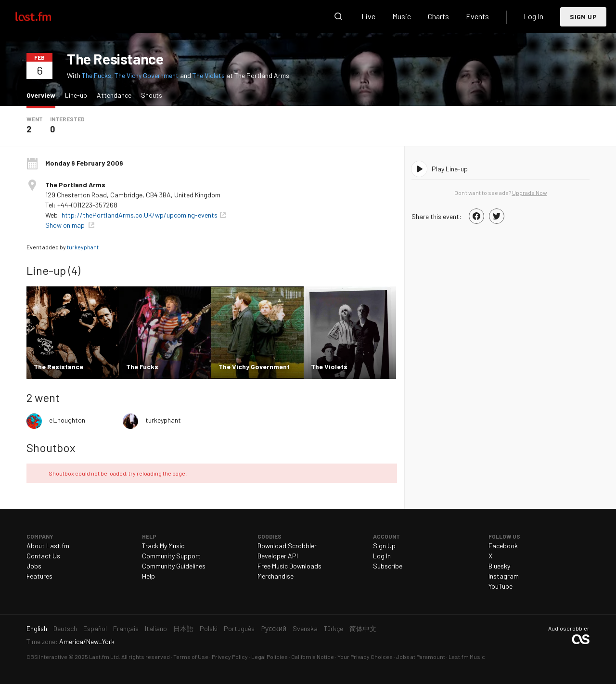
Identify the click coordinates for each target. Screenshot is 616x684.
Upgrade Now (530, 193)
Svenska (305, 628)
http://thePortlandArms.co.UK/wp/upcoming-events (140, 215)
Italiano (156, 628)
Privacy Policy (230, 657)
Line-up (76, 95)
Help (148, 576)
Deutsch (65, 628)
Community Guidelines (174, 566)
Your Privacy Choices (365, 657)
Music (402, 16)
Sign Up (583, 17)
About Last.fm (48, 546)
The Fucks (96, 75)
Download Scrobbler (287, 546)
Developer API (278, 556)
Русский (274, 628)
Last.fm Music (467, 657)
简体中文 (363, 628)
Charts (438, 16)
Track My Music (163, 546)
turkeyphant (83, 247)
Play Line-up (450, 169)
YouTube (500, 586)
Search (338, 16)
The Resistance (115, 59)
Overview (43, 95)
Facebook (503, 546)
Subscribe (388, 566)
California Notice (313, 657)
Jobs (34, 566)
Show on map (66, 225)
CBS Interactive (47, 657)
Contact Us (43, 556)
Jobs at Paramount (421, 657)
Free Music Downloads (289, 566)
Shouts (152, 95)
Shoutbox (51, 447)
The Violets (209, 75)
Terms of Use (191, 657)
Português (239, 628)
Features (39, 576)
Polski (209, 628)
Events (477, 16)
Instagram (504, 576)
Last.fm (44, 16)
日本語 (183, 628)
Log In (533, 16)
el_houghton (67, 420)
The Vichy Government (147, 75)
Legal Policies (269, 657)
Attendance (114, 95)
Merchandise (276, 576)
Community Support (171, 556)
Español (95, 628)
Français (126, 628)
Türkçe (334, 628)
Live (368, 16)
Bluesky (499, 566)
